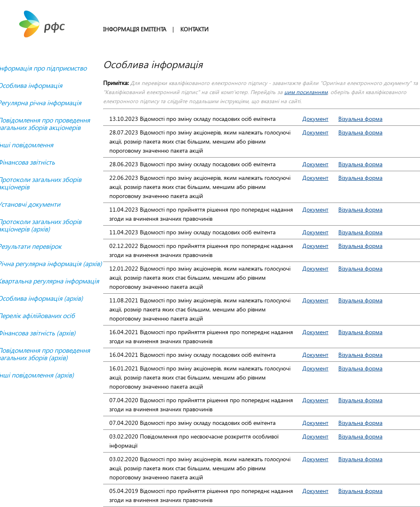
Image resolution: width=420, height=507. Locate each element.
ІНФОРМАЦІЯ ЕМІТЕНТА (135, 29)
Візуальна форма (360, 119)
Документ (315, 119)
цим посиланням (306, 92)
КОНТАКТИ (194, 29)
